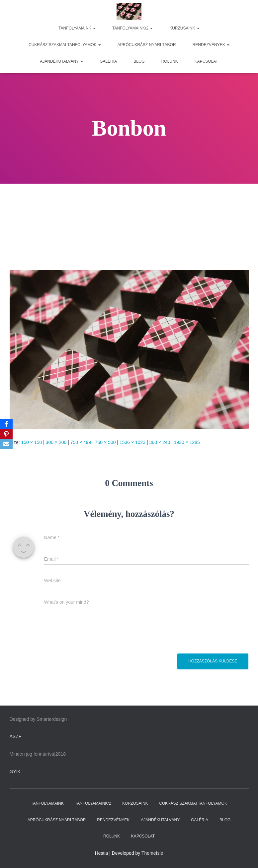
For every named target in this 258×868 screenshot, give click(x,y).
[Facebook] (6, 424)
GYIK (15, 772)
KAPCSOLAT (206, 61)
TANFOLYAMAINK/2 (132, 28)
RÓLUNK (170, 61)
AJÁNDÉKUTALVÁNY (61, 61)
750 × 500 (105, 442)
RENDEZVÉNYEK (211, 45)
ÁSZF (16, 736)
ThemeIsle (152, 853)
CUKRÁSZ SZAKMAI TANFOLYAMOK (65, 45)
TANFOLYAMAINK (77, 28)
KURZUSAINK (184, 28)
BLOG (139, 61)
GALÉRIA (108, 61)
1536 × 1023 (132, 442)
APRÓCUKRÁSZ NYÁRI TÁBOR (147, 45)
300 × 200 (56, 442)
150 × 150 (32, 442)
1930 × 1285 (187, 442)
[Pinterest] (6, 434)
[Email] (6, 444)
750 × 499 (81, 442)
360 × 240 (160, 442)
